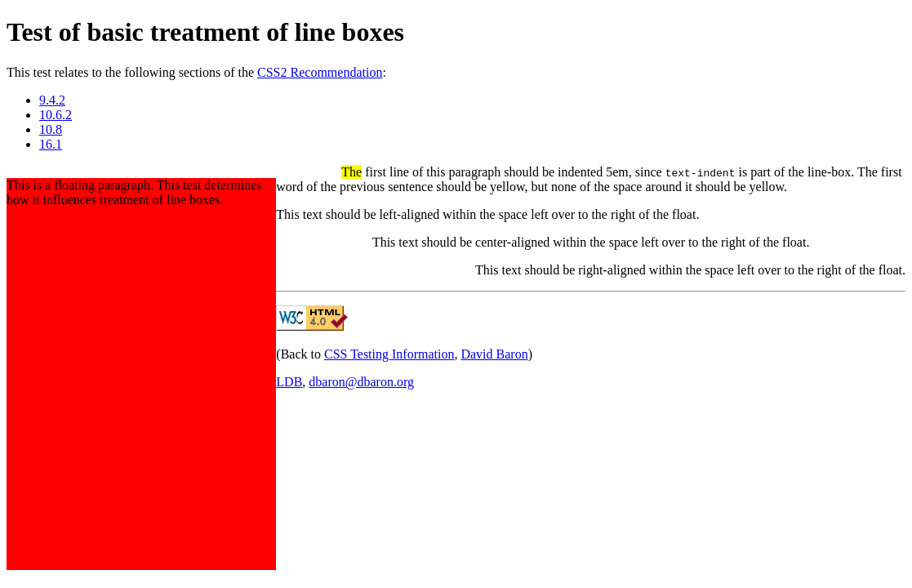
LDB (289, 382)
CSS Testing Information (389, 354)
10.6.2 (56, 115)
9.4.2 (52, 100)
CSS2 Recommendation (320, 72)
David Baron (494, 354)
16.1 (51, 144)
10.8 (51, 129)
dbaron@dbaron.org (361, 382)
